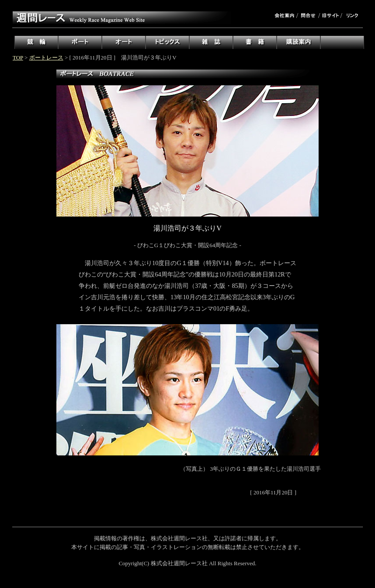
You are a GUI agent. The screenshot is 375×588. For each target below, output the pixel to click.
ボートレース (46, 58)
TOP (18, 58)
